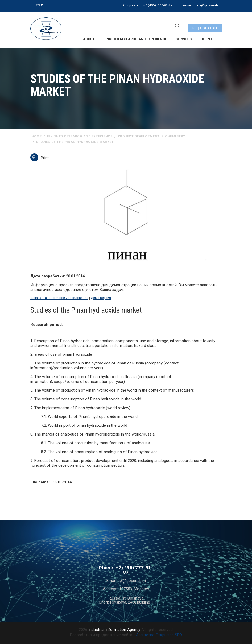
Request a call (205, 28)
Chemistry (175, 136)
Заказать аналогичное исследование (59, 298)
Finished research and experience (135, 39)
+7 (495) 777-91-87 (158, 5)
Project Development (139, 136)
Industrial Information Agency (114, 630)
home (37, 136)
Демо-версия (101, 298)
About (89, 39)
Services (184, 39)
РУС (40, 5)
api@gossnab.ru (209, 5)
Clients (207, 39)
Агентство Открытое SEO (159, 635)
